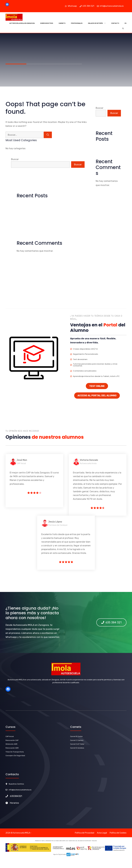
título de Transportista (15, 752)
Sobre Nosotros (47, 23)
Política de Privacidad (85, 833)
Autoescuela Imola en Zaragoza (22, 23)
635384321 (16, 796)
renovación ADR (12, 748)
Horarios (14, 803)
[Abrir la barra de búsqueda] (123, 29)
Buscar (15, 159)
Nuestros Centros (16, 784)
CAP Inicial (10, 736)
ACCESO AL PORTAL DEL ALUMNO (97, 395)
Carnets (62, 23)
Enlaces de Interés (98, 23)
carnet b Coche (76, 736)
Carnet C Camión (77, 740)
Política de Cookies (118, 833)
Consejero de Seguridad (15, 756)
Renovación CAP (12, 740)
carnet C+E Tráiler (77, 744)
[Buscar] (48, 135)
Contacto (115, 23)
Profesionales (77, 23)
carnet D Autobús (77, 748)
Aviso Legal (102, 833)
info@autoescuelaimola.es (20, 790)
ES (126, 23)
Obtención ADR (11, 744)
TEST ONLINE (97, 386)
